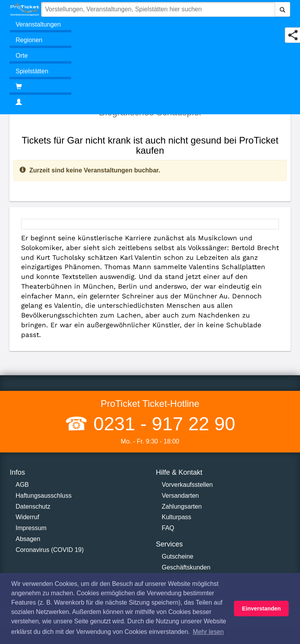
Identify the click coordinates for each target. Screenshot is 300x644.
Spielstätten (32, 71)
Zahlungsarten (182, 507)
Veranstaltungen (38, 24)
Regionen (29, 40)
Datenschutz (33, 507)
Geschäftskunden (186, 567)
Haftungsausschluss (44, 496)
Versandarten (180, 496)
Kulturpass (177, 517)
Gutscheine (178, 556)
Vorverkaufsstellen (187, 485)
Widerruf (27, 517)
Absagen (28, 539)
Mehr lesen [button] (208, 632)
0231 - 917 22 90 (162, 424)
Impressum (31, 528)
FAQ (168, 528)
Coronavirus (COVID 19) (50, 550)
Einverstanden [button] (262, 609)
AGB (22, 485)
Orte (22, 56)
